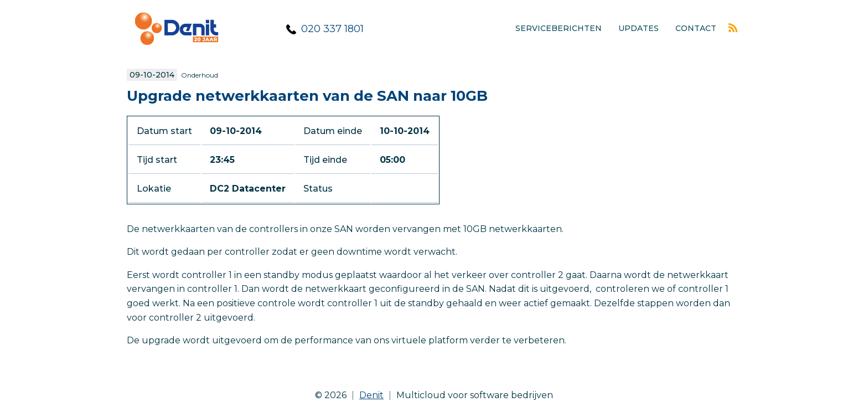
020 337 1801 (332, 29)
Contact (696, 28)
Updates (639, 28)
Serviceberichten (559, 28)
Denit (371, 395)
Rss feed (733, 28)
